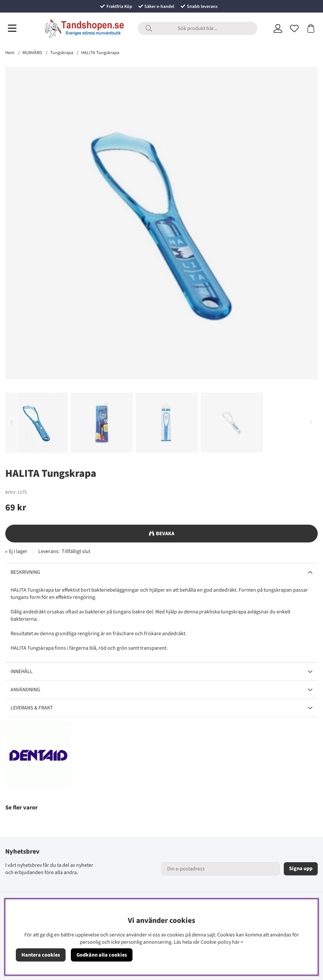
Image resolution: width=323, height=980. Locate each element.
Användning (25, 690)
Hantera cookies (41, 955)
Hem (10, 53)
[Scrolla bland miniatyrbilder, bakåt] (12, 423)
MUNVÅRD (32, 53)
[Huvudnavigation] (12, 28)
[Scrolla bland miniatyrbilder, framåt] (311, 423)
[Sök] (198, 28)
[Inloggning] (278, 28)
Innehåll (22, 671)
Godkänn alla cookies (102, 955)
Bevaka (165, 534)
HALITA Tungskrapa (100, 53)
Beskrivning (25, 572)
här (236, 942)
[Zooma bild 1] (161, 223)
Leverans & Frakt (32, 708)
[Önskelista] (294, 28)
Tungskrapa (62, 53)
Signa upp (301, 868)
